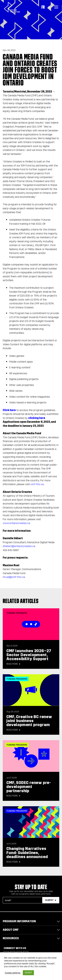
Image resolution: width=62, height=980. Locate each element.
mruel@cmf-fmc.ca (14, 577)
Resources (11, 938)
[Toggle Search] (49, 7)
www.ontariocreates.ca (16, 523)
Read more (12, 664)
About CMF (11, 930)
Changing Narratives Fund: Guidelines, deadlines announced (27, 853)
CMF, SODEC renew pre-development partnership (29, 787)
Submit (49, 900)
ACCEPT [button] (28, 973)
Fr (43, 7)
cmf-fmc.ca (37, 484)
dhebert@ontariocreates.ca (19, 546)
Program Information (19, 921)
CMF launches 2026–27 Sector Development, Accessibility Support (29, 655)
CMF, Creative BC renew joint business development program (29, 721)
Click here (9, 410)
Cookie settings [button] (13, 973)
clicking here (37, 418)
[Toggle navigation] (56, 7)
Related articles (21, 601)
